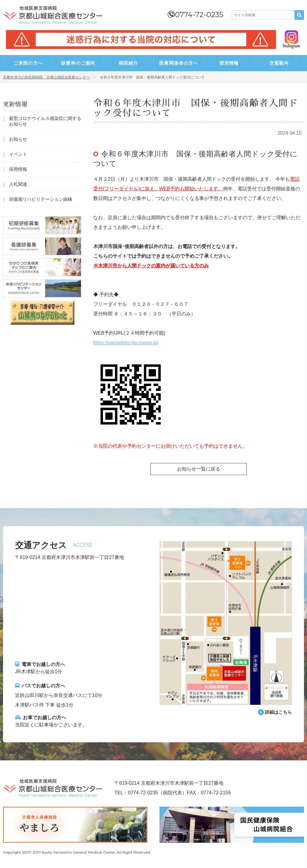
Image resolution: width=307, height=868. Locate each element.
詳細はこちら (278, 712)
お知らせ (18, 139)
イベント (18, 154)
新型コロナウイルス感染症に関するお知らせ (45, 121)
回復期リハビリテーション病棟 (41, 199)
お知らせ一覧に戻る (199, 469)
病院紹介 (129, 63)
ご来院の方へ (28, 63)
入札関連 (18, 184)
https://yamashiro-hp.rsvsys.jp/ (126, 343)
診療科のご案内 (78, 63)
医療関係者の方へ (179, 63)
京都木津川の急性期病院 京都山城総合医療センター (46, 77)
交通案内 (279, 63)
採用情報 (229, 63)
